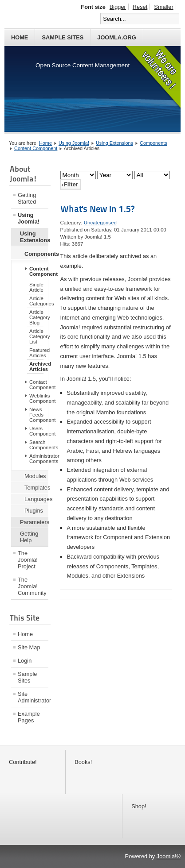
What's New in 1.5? (97, 209)
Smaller (163, 7)
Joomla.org (116, 37)
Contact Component (39, 385)
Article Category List (36, 336)
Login (25, 661)
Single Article (36, 287)
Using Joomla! (74, 143)
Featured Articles (36, 353)
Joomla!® (169, 856)
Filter (71, 184)
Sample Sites (63, 37)
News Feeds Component (39, 415)
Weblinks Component (39, 398)
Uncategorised (100, 223)
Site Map (29, 647)
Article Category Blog (36, 317)
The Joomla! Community (32, 586)
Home (20, 37)
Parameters (34, 522)
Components (154, 143)
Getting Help (29, 537)
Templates (36, 488)
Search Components (39, 445)
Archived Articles (36, 366)
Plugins (34, 511)
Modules (35, 476)
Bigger (118, 7)
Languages (36, 499)
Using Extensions (114, 143)
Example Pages (29, 717)
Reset (140, 7)
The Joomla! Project (28, 560)
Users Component (39, 431)
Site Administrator (33, 697)
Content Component (36, 148)
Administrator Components (39, 459)
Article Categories (36, 301)
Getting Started (27, 198)
